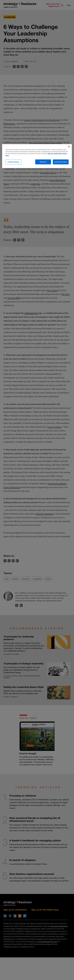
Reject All (43, 162)
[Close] (69, 147)
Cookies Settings (13, 162)
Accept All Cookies (61, 162)
